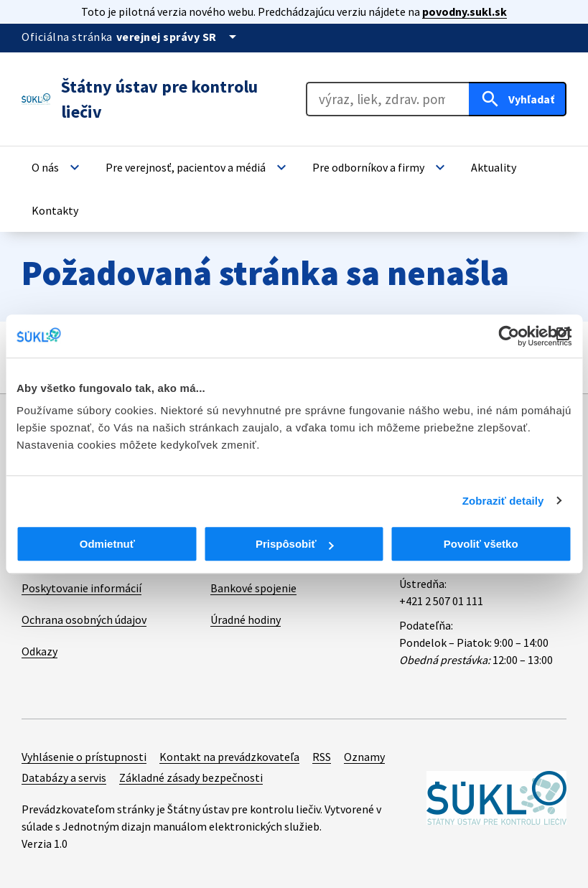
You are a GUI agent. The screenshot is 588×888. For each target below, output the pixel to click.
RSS (322, 757)
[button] (57, 167)
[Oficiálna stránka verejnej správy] (179, 37)
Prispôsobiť (295, 544)
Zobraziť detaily (503, 501)
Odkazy (39, 651)
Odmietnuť (107, 544)
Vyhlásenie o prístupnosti (84, 757)
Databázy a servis (64, 777)
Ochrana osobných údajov (84, 620)
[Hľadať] (518, 99)
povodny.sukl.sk (465, 11)
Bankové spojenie (253, 588)
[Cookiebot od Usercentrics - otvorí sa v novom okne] (509, 336)
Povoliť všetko (481, 544)
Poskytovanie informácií (81, 588)
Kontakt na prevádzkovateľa (229, 757)
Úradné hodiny (246, 620)
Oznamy (364, 757)
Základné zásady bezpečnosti (191, 777)
